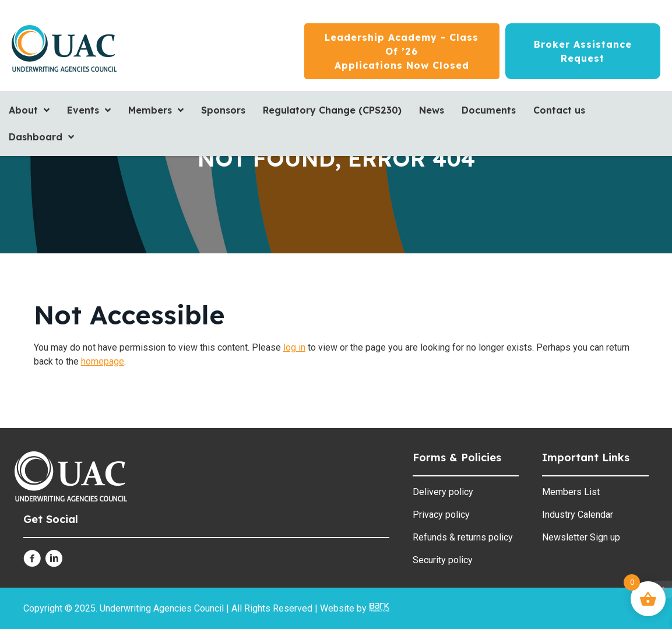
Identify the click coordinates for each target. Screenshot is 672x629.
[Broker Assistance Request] (583, 51)
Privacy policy (441, 515)
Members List (571, 492)
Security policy (443, 560)
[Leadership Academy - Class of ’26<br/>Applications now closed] (402, 51)
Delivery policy (443, 492)
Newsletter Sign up (581, 537)
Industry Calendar (578, 515)
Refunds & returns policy (463, 537)
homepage (103, 361)
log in (294, 347)
